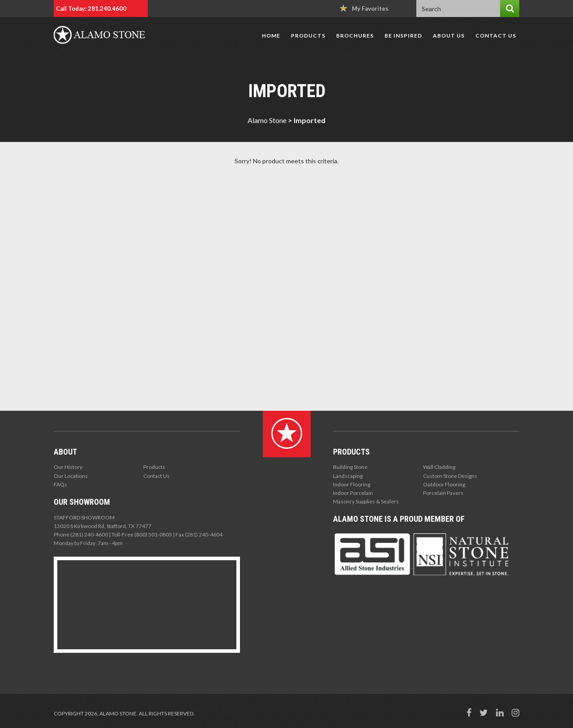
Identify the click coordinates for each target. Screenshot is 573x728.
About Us (449, 36)
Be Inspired (403, 36)
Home (271, 36)
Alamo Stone (267, 120)
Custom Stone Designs (450, 476)
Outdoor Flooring (444, 484)
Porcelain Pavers (443, 493)
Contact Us (496, 36)
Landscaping (348, 476)
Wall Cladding (439, 467)
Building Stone (350, 467)
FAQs (60, 484)
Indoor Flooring (352, 484)
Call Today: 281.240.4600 (91, 9)
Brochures (355, 36)
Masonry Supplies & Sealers (366, 501)
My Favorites (364, 8)
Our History (68, 467)
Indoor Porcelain (353, 493)
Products (308, 36)
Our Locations (71, 476)
